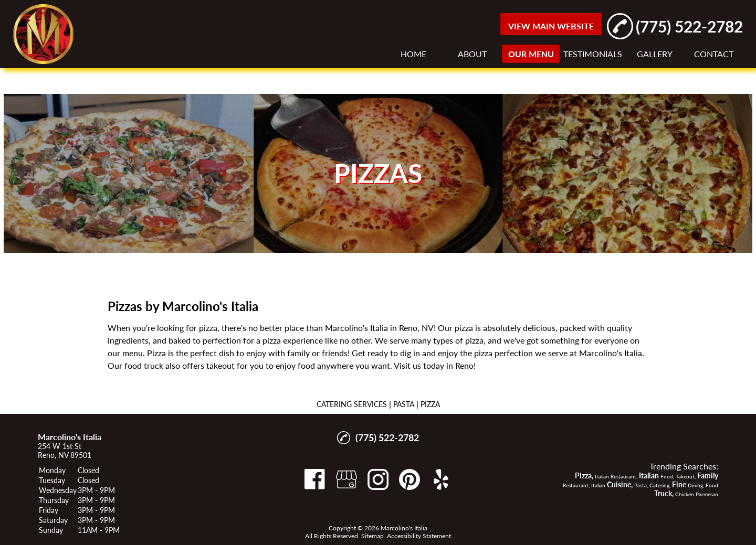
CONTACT (714, 54)
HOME (413, 54)
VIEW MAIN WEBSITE (551, 26)
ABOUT (472, 54)
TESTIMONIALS (593, 54)
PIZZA (430, 404)
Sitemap (372, 536)
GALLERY (655, 54)
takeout (220, 365)
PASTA (404, 404)
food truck (144, 365)
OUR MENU (531, 54)
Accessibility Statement (419, 536)
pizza (208, 328)
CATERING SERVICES (352, 404)
